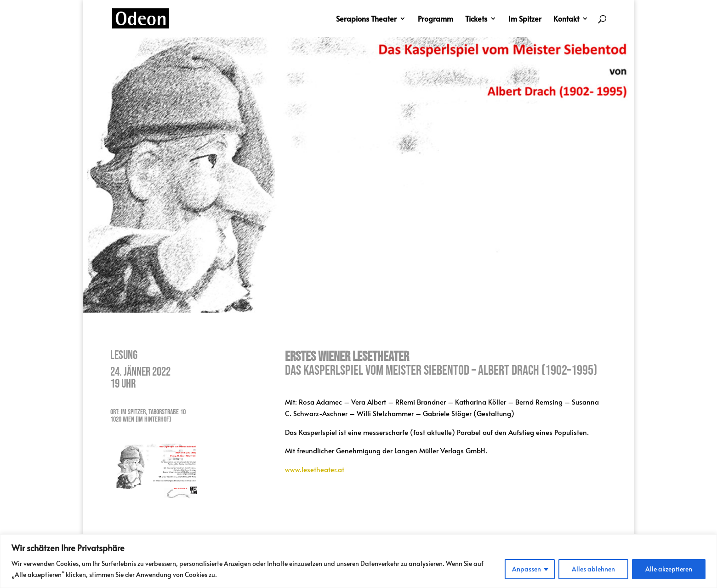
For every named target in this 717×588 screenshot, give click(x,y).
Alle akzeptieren (669, 569)
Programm (435, 19)
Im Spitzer (525, 19)
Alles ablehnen (593, 569)
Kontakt (566, 19)
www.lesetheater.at (315, 469)
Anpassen (526, 569)
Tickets (476, 19)
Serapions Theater (366, 19)
